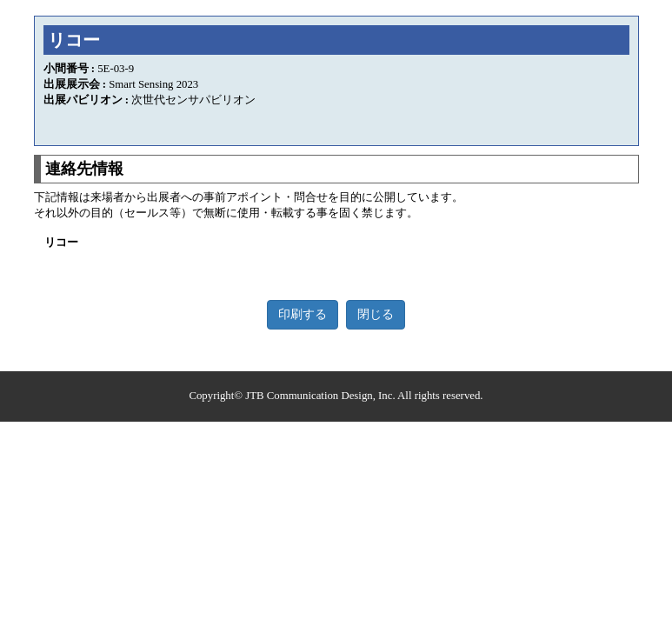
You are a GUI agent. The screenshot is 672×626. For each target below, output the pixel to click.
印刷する (303, 314)
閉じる (376, 314)
